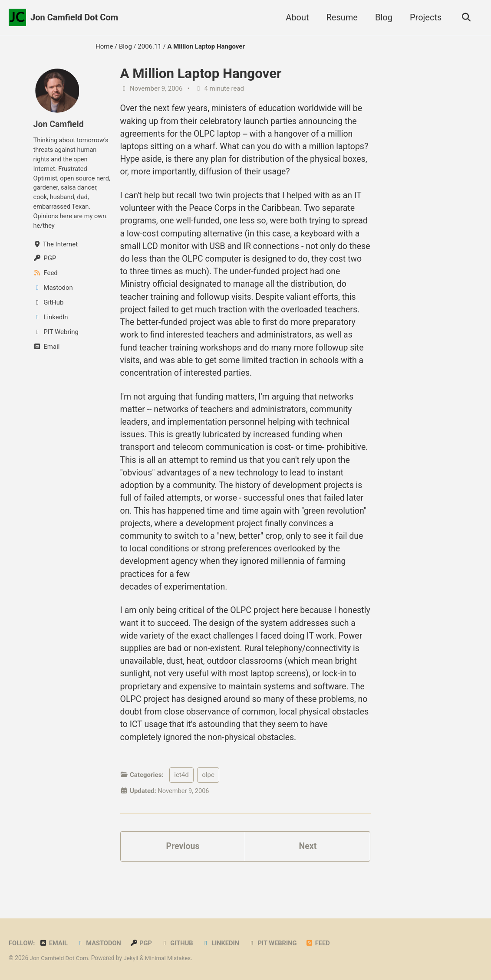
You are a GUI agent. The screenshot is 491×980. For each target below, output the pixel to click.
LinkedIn (224, 943)
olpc (208, 805)
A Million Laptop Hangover (201, 74)
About (296, 17)
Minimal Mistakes (171, 958)
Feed (323, 943)
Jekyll (133, 958)
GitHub (180, 943)
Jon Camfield (59, 124)
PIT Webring (277, 943)
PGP (143, 943)
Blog (382, 17)
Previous (183, 877)
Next (308, 877)
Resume (340, 17)
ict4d (181, 805)
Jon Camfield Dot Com (74, 17)
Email (54, 943)
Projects (424, 17)
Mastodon (101, 943)
